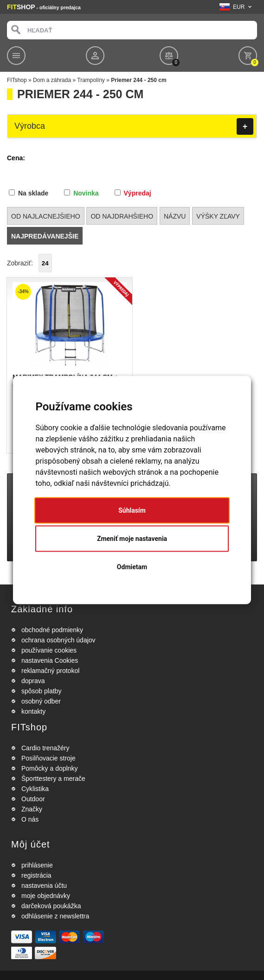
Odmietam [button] (132, 567)
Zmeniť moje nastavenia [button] (132, 539)
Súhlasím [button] (132, 510)
